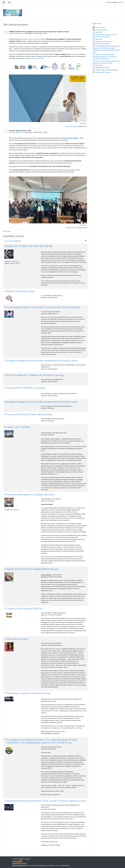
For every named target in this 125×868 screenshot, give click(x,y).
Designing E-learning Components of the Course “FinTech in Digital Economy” (46, 801)
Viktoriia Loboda (15, 264)
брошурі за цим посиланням (35, 58)
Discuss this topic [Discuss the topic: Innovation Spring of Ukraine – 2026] (71, 228)
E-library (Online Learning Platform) (25, 608)
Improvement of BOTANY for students (26, 388)
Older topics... (7, 231)
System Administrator (17, 33)
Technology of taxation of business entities (29, 693)
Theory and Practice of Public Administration (29, 414)
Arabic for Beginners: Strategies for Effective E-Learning (35, 375)
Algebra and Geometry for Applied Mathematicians (33, 569)
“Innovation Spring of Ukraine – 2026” (72, 138)
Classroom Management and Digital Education (30, 495)
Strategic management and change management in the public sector (42, 361)
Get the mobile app (18, 866)
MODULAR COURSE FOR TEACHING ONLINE (30, 246)
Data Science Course (17, 639)
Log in (121, 2)
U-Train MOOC (14, 241)
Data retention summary (20, 863)
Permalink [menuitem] (83, 124)
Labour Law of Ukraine (18, 427)
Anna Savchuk (14, 510)
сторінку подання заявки (30, 39)
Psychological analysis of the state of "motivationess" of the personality (43, 307)
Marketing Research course (21, 291)
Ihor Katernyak (14, 262)
